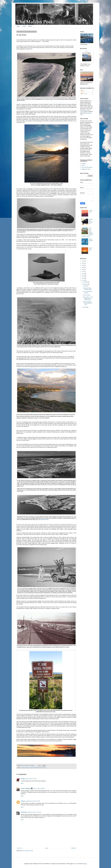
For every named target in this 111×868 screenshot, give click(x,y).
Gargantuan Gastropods (91, 221)
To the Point (86, 286)
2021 (83, 263)
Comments (84, 94)
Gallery (30, 26)
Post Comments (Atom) (28, 851)
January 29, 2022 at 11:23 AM (34, 812)
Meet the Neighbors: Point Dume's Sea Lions (87, 303)
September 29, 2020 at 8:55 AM (33, 801)
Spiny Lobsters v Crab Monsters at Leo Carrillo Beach (88, 298)
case (41, 244)
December (86, 282)
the (39, 244)
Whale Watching (91, 240)
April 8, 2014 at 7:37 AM (31, 779)
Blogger (85, 864)
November (86, 284)
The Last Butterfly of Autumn (88, 292)
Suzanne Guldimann (26, 788)
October (85, 307)
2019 (83, 267)
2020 (83, 265)
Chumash (27, 768)
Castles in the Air (91, 249)
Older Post (74, 848)
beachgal (23, 779)
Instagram (84, 164)
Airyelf (76, 864)
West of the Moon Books (87, 167)
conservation (32, 768)
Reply (22, 783)
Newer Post (19, 848)
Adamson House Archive (43, 520)
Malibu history (38, 768)
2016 (83, 274)
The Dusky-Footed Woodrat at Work (87, 289)
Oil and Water (91, 211)
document (32, 288)
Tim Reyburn (24, 812)
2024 (83, 261)
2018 (83, 270)
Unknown (23, 801)
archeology (22, 768)
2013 (83, 280)
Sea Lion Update (87, 295)
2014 (83, 278)
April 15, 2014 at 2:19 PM (39, 788)
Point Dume (44, 768)
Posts (83, 91)
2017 (83, 272)
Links (24, 26)
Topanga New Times (86, 169)
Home (18, 26)
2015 (83, 276)
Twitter (83, 165)
